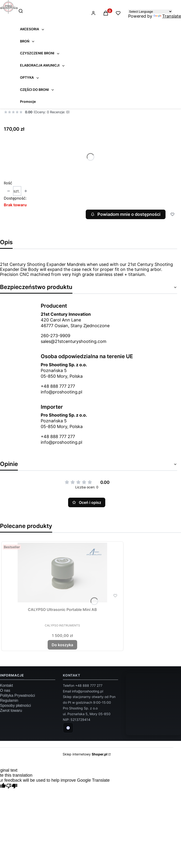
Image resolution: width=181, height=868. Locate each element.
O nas (5, 690)
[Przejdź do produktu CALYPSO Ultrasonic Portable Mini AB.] (62, 573)
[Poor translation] (12, 786)
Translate (167, 16)
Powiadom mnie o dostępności (126, 214)
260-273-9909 (55, 336)
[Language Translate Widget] (150, 12)
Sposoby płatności (15, 705)
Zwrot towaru (11, 710)
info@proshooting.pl (61, 392)
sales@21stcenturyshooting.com (74, 341)
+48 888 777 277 (58, 386)
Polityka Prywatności (18, 695)
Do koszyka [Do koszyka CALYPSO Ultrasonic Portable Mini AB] (62, 645)
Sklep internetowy (85, 754)
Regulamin (9, 700)
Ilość (8, 183)
